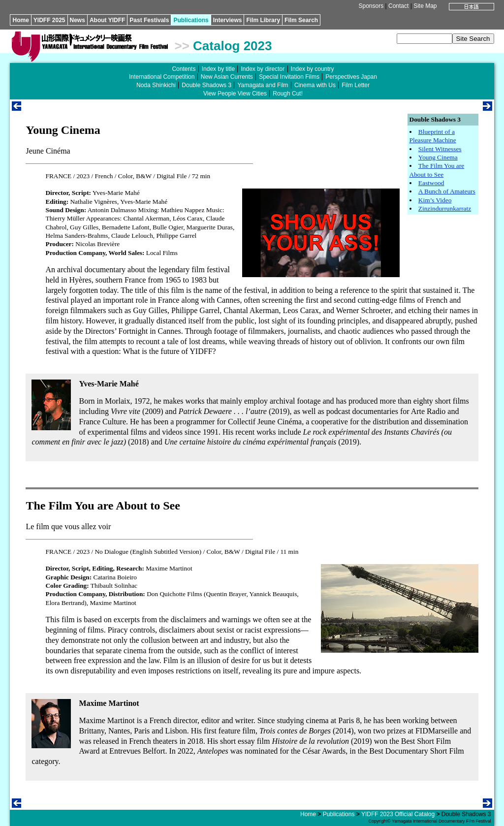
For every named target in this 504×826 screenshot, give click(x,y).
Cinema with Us (315, 85)
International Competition (162, 77)
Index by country (313, 69)
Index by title (218, 69)
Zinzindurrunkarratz (445, 208)
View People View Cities (235, 94)
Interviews (228, 20)
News (78, 20)
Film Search (301, 20)
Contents (184, 69)
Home (20, 20)
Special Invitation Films (289, 77)
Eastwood (431, 183)
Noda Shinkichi (156, 85)
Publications (191, 20)
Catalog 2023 (232, 46)
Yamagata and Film (263, 85)
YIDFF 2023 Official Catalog (398, 814)
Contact (398, 6)
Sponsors (371, 6)
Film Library (263, 20)
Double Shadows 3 (206, 85)
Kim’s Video (435, 200)
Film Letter (356, 85)
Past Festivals (149, 20)
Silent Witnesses (440, 149)
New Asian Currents (227, 77)
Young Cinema (438, 157)
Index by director (263, 69)
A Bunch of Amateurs (447, 191)
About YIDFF (107, 20)
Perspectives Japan (351, 77)
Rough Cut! (288, 94)
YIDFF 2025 (49, 20)
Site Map (425, 6)
